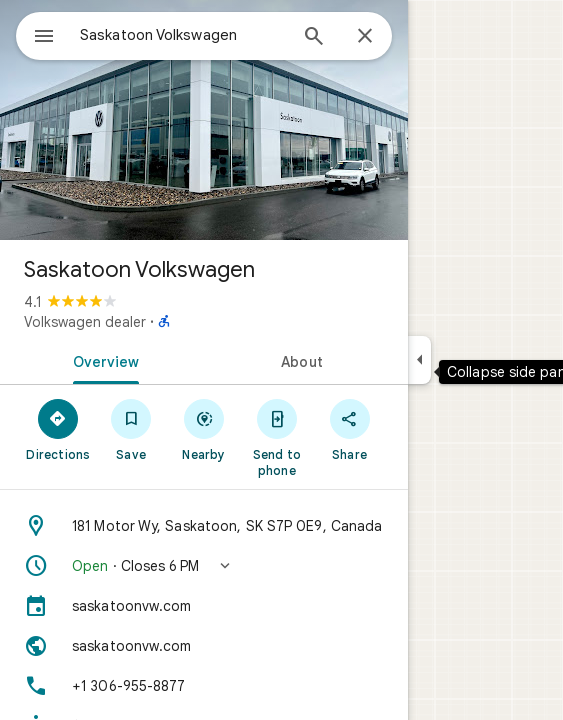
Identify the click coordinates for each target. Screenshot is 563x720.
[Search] (314, 38)
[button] (204, 566)
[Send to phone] (276, 437)
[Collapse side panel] (419, 360)
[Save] (131, 429)
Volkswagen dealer (85, 322)
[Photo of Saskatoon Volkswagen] (204, 120)
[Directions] (58, 429)
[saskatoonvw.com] (204, 606)
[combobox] (183, 35)
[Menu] (44, 38)
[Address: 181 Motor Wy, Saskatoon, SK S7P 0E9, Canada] (204, 526)
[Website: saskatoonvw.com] (204, 646)
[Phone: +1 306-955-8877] (204, 686)
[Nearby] (204, 429)
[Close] (365, 37)
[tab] (102, 360)
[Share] (349, 429)
